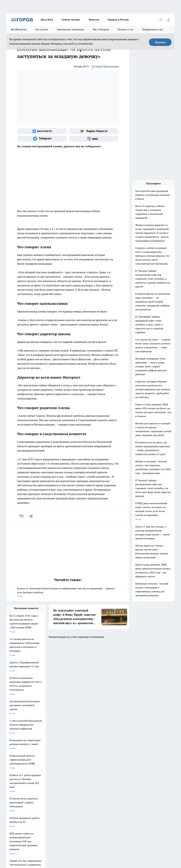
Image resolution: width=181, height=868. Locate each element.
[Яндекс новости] (94, 131)
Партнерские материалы (71, 29)
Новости (94, 20)
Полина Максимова (105, 66)
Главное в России (118, 20)
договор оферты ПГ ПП (16, 836)
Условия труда (50, 763)
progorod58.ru (52, 803)
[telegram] (32, 516)
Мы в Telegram (101, 29)
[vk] (22, 516)
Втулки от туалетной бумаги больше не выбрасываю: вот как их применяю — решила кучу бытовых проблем (68, 593)
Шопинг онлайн (13, 746)
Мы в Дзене (42, 29)
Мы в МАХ (47, 20)
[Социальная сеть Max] (94, 139)
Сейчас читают (71, 20)
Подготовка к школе (93, 746)
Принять (160, 42)
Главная (85, 763)
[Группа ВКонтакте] (42, 131)
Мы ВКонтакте (19, 29)
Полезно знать (116, 746)
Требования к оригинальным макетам (22, 763)
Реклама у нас (126, 29)
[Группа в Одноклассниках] (146, 750)
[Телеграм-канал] (42, 139)
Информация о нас (153, 29)
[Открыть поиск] (161, 20)
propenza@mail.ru (46, 779)
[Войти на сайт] (168, 20)
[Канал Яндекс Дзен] (161, 750)
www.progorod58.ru (30, 770)
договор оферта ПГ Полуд (18, 833)
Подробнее (113, 843)
